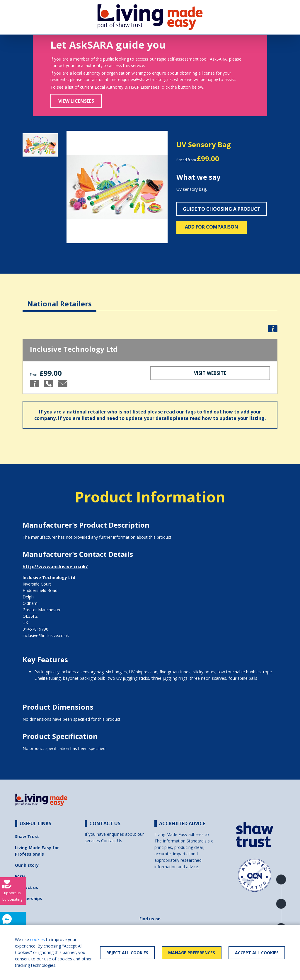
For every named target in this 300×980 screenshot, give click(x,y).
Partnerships (29, 899)
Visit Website (210, 373)
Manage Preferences (192, 953)
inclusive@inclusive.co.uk (46, 635)
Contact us (27, 887)
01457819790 (35, 629)
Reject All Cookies (127, 953)
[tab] (59, 299)
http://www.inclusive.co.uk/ (55, 567)
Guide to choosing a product (222, 209)
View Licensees (76, 101)
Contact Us (112, 841)
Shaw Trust (27, 836)
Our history (27, 865)
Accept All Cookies (257, 953)
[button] (74, 187)
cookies (37, 939)
